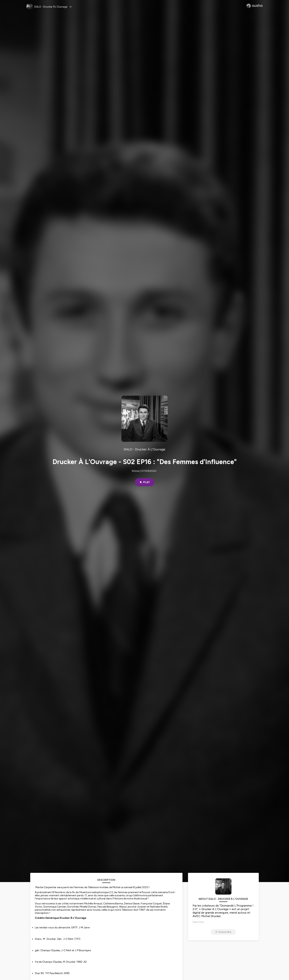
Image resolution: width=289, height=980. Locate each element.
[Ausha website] (254, 6)
